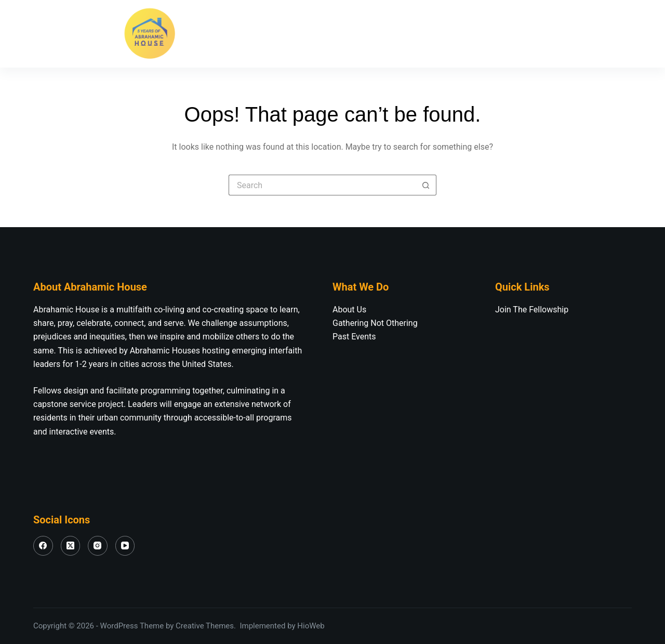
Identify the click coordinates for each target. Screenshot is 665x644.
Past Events (354, 337)
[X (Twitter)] (62, 34)
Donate (590, 34)
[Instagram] (85, 34)
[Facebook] (38, 34)
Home (205, 34)
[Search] (626, 34)
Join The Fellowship (367, 34)
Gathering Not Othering (375, 323)
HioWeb (311, 626)
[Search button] (426, 185)
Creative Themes (205, 626)
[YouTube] (109, 34)
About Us (271, 34)
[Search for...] (322, 185)
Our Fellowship (474, 34)
